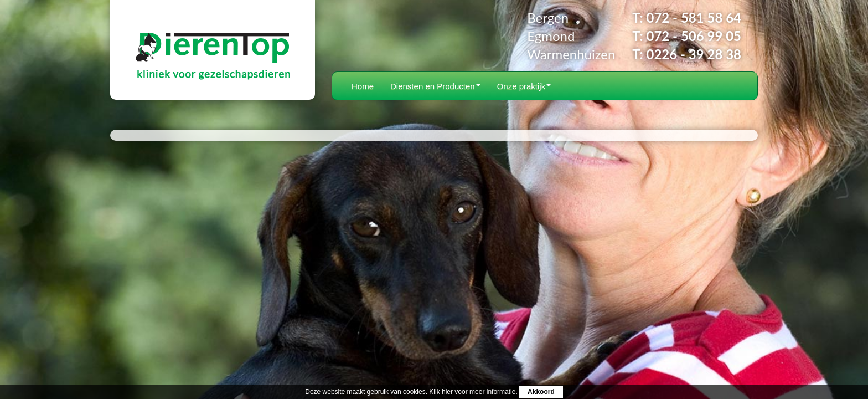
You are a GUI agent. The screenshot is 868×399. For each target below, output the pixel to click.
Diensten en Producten (435, 86)
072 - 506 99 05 (694, 36)
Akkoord (541, 392)
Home (363, 86)
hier (447, 392)
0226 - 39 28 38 (694, 54)
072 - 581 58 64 (694, 17)
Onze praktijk (524, 86)
